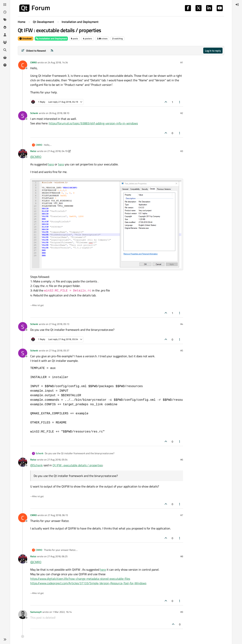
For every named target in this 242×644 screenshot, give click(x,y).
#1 (182, 62)
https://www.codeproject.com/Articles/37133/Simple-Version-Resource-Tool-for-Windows (88, 583)
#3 (182, 151)
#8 (182, 556)
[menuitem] (237, 5)
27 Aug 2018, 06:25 (57, 556)
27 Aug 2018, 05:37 (59, 350)
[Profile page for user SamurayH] (23, 615)
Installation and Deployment (51, 38)
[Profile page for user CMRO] (23, 65)
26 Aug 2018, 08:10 (59, 113)
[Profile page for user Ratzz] (23, 154)
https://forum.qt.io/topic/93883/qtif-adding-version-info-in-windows (93, 123)
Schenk (34, 113)
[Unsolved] (5, 65)
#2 (182, 113)
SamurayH (36, 612)
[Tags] (5, 20)
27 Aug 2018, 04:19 (57, 151)
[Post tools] (180, 102)
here (51, 164)
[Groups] (5, 42)
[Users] (5, 35)
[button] (5, 639)
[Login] (237, 5)
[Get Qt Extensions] (5, 57)
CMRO (33, 62)
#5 (182, 350)
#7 (182, 515)
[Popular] (5, 27)
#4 (182, 324)
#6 (182, 460)
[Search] (5, 50)
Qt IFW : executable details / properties (78, 465)
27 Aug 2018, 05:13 (59, 324)
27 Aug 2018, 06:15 (58, 515)
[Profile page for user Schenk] (23, 116)
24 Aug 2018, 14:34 (58, 62)
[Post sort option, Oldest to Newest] (34, 51)
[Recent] (5, 12)
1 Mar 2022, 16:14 (62, 612)
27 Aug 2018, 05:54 (57, 460)
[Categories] (5, 5)
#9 (182, 612)
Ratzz (33, 151)
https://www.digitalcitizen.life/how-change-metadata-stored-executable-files (80, 579)
